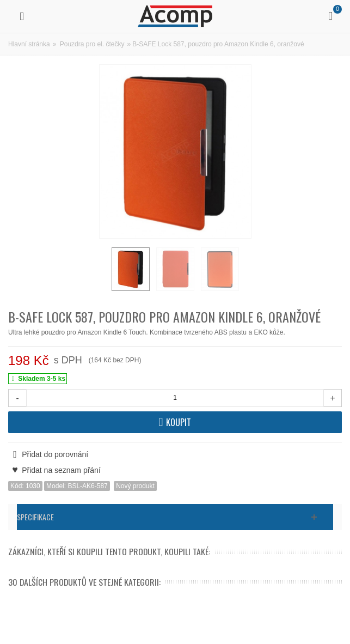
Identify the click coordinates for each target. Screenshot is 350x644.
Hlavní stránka (29, 44)
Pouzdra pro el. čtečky (92, 44)
